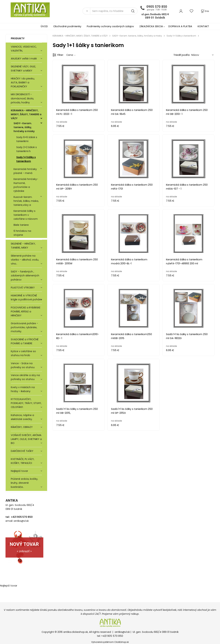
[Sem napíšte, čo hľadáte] (114, 11)
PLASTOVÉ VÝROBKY (23, 288)
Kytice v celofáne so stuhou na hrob (23, 353)
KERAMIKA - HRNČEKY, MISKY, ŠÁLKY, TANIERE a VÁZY (26, 114)
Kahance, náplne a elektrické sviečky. (22, 417)
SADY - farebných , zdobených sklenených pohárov (25, 276)
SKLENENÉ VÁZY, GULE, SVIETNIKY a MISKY (23, 68)
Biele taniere (21, 225)
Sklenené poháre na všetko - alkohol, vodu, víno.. (25, 260)
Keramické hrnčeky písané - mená (25, 171)
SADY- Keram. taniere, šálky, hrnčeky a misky (24, 127)
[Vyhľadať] (86, 11)
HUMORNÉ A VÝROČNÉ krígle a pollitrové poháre (26, 297)
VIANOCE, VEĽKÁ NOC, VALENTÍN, (24, 49)
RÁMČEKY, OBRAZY (22, 427)
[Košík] (205, 11)
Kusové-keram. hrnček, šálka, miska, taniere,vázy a (26, 201)
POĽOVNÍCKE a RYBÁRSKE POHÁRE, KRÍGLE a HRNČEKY (26, 311)
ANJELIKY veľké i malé (24, 59)
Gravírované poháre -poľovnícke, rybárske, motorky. (24, 327)
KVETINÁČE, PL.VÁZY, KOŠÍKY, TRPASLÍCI (23, 461)
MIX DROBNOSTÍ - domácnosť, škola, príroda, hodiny (22, 98)
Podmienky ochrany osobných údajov (110, 26)
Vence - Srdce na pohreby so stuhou (23, 365)
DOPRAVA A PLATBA (180, 26)
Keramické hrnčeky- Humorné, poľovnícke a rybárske (26, 185)
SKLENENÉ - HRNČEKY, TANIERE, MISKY (23, 246)
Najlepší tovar (19, 471)
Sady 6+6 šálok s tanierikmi (27, 139)
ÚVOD (44, 26)
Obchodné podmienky (67, 26)
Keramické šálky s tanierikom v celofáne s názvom (26, 215)
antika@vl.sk (122, 632)
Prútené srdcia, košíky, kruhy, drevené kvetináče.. (24, 483)
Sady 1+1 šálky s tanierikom (26, 159)
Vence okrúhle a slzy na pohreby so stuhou (25, 377)
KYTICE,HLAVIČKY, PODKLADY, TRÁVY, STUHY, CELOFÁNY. (26, 403)
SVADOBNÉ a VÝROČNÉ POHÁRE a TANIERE (25, 341)
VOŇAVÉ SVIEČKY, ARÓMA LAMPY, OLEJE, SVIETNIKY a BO (26, 439)
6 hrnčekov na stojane (22, 233)
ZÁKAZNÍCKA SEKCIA (151, 26)
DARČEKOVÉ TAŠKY (22, 451)
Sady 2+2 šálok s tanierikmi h (27, 149)
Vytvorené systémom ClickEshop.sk (110, 642)
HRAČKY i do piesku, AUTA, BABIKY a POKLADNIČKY (23, 82)
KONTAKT (203, 26)
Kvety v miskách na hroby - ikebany (23, 389)
